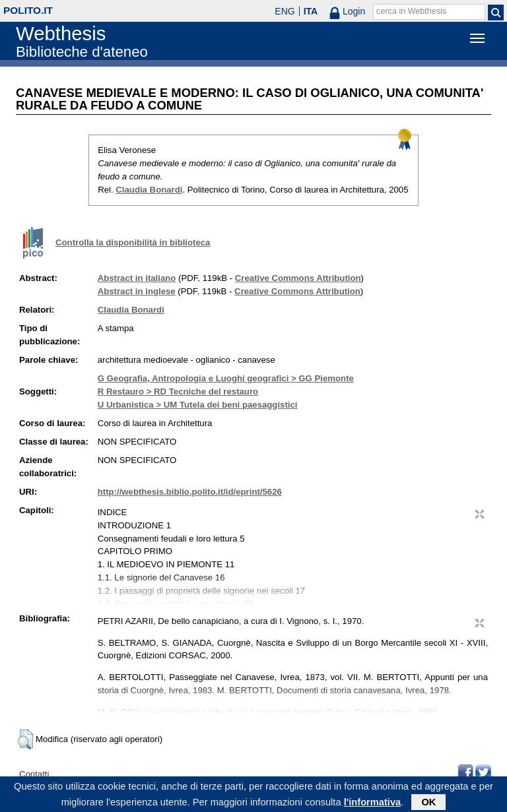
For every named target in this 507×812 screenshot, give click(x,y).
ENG (285, 11)
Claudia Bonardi (149, 190)
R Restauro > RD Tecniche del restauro (178, 391)
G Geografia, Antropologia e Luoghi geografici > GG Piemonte (226, 378)
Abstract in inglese (137, 291)
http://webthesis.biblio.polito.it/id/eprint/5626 (190, 492)
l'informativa (373, 804)
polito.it (28, 10)
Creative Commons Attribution (298, 278)
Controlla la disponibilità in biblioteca (133, 242)
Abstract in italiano (137, 278)
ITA (311, 11)
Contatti (34, 774)
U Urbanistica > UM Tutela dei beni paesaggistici (198, 405)
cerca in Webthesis (411, 11)
